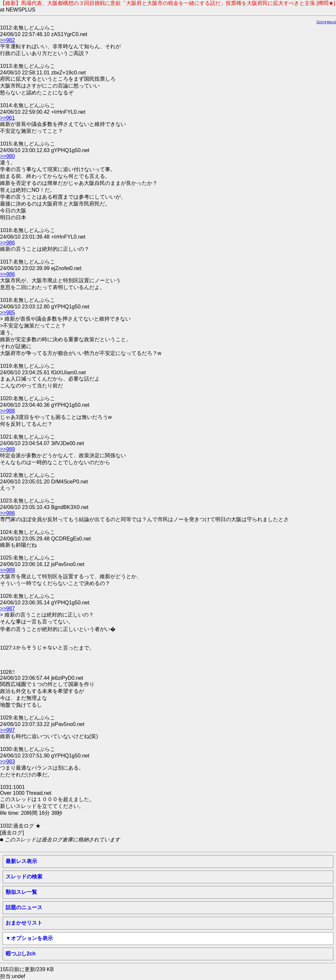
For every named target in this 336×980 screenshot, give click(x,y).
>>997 (7, 730)
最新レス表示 (21, 861)
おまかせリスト (24, 923)
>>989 (7, 449)
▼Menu (329, 22)
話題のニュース (24, 907)
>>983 (7, 762)
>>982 (7, 40)
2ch (320, 22)
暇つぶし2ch (21, 954)
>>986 (7, 243)
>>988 (7, 411)
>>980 (7, 156)
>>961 (7, 118)
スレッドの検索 (24, 877)
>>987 (7, 608)
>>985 (7, 313)
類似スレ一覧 (21, 892)
